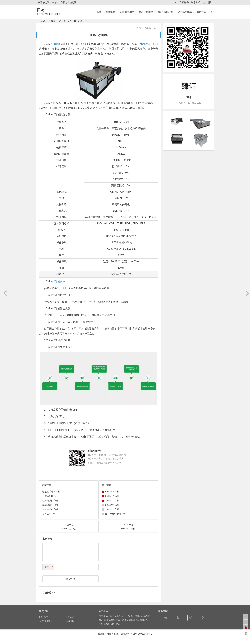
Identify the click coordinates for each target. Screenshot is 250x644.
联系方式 (196, 2)
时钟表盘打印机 (50, 509)
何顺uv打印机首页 (46, 21)
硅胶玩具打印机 (50, 500)
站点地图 (207, 2)
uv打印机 (55, 44)
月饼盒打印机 (49, 496)
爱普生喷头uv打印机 (115, 514)
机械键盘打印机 (50, 505)
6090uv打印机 (150, 44)
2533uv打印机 (112, 496)
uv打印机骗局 (182, 2)
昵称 (49, 567)
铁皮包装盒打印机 (51, 492)
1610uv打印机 (112, 509)
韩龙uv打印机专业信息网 (64, 2)
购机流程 (43, 617)
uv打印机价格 (58, 281)
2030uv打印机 (112, 505)
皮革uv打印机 (49, 514)
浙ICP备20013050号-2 (141, 634)
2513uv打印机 (112, 500)
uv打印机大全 (65, 21)
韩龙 (40, 10)
